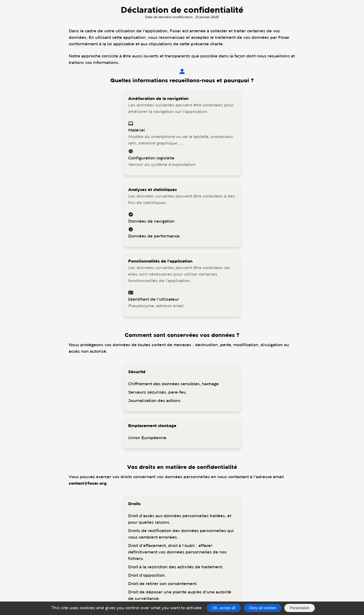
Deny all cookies (263, 608)
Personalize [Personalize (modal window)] (300, 608)
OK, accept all (224, 608)
